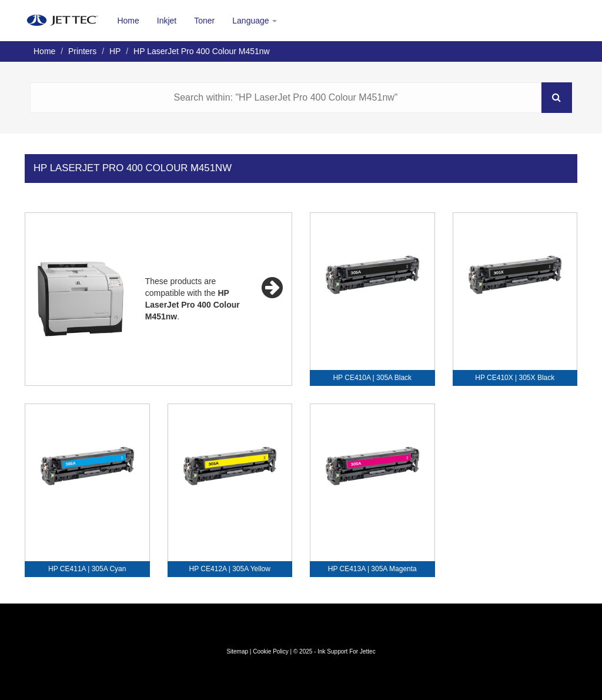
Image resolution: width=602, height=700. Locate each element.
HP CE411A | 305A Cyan (87, 569)
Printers (82, 51)
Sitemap (237, 651)
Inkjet (167, 21)
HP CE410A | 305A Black (372, 378)
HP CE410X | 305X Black (515, 378)
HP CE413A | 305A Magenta (372, 569)
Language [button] (255, 21)
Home (128, 21)
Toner (204, 21)
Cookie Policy (271, 651)
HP (115, 51)
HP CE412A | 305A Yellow (230, 569)
